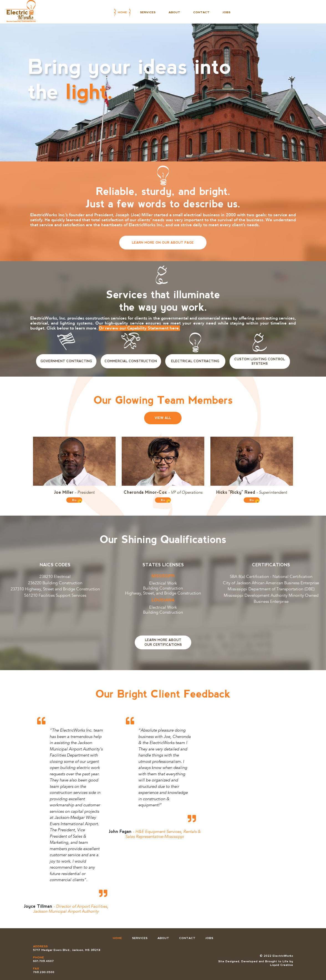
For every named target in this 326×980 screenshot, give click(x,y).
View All (163, 418)
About (174, 12)
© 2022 (266, 956)
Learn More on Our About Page (163, 243)
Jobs (226, 12)
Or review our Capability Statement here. (139, 328)
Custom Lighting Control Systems (260, 362)
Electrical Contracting (195, 361)
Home (122, 12)
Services (148, 12)
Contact (201, 12)
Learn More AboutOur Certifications (163, 642)
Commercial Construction (131, 361)
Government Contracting (66, 361)
